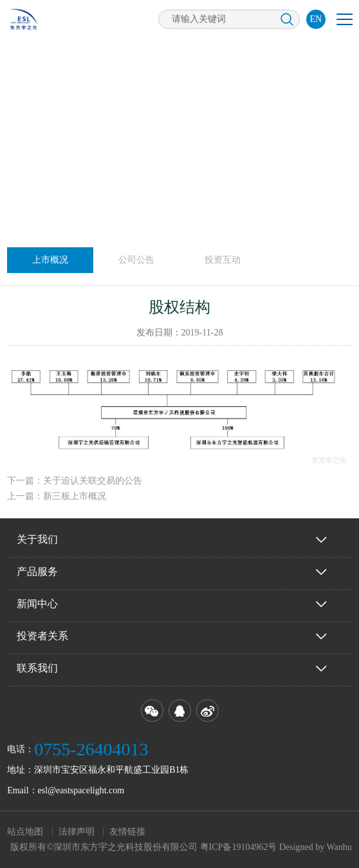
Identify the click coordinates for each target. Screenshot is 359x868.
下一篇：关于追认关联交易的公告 (75, 481)
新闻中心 (37, 604)
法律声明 (77, 832)
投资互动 (223, 260)
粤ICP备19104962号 (239, 847)
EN (316, 19)
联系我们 (37, 668)
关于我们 (37, 539)
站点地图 (25, 832)
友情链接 (127, 832)
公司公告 (136, 260)
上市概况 (50, 260)
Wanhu (339, 847)
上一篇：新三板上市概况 (57, 496)
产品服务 (37, 571)
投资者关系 (42, 636)
